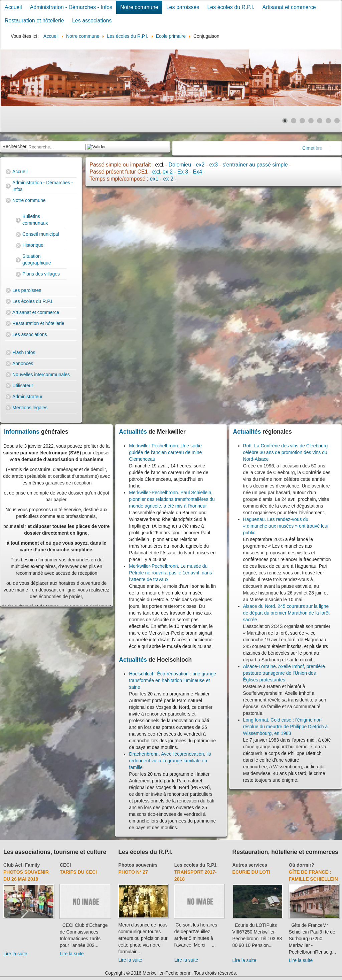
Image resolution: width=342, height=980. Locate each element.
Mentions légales (30, 408)
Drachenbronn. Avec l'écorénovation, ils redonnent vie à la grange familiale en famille (170, 761)
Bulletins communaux (35, 220)
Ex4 (197, 172)
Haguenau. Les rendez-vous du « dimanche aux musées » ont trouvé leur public (286, 526)
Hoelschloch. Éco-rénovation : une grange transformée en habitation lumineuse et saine (173, 680)
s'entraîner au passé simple (255, 165)
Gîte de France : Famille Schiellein (313, 876)
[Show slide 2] (294, 121)
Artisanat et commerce (289, 7)
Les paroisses (183, 7)
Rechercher (14, 146)
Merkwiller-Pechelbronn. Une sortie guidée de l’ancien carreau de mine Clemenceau (165, 452)
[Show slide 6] (328, 121)
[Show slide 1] (285, 121)
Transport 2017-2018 (196, 876)
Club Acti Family (22, 865)
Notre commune (139, 7)
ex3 (213, 165)
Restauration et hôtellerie (34, 21)
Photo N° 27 (133, 872)
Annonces (23, 363)
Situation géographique (37, 259)
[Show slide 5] (320, 121)
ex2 (201, 165)
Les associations (92, 21)
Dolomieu (180, 165)
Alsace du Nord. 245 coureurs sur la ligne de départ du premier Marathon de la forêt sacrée (286, 613)
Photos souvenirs (138, 865)
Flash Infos (24, 352)
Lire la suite (15, 954)
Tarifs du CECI (78, 872)
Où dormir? (302, 865)
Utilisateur (23, 386)
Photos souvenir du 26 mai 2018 (26, 876)
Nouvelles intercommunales (41, 374)
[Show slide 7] (337, 121)
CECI (65, 865)
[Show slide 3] (302, 121)
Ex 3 (183, 172)
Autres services (250, 865)
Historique (33, 245)
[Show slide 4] (311, 121)
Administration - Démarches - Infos (71, 7)
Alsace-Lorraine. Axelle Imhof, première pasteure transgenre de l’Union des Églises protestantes (284, 673)
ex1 (156, 172)
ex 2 (168, 172)
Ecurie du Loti (251, 872)
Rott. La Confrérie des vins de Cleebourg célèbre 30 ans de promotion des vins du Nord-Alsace (286, 452)
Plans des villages (41, 274)
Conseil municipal (41, 234)
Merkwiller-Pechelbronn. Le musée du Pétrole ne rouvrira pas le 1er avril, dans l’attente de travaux (170, 573)
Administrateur (27, 397)
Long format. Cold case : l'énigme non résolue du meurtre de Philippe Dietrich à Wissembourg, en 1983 (286, 727)
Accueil (13, 7)
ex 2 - (169, 179)
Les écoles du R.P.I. (231, 7)
